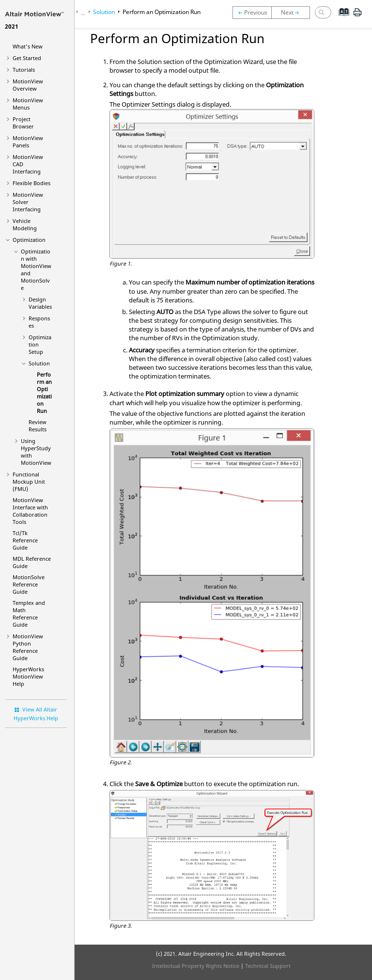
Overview (28, 85)
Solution (39, 363)
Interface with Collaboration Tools (30, 511)
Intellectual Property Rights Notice (196, 966)
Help (28, 676)
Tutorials (24, 70)
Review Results (38, 426)
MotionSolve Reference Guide (29, 584)
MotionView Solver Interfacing (28, 202)
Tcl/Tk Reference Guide (25, 540)
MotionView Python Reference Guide (28, 647)
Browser (23, 123)
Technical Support (268, 966)
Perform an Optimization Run (44, 393)
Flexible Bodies (31, 183)
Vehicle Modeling (25, 224)
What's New (28, 46)
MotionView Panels (28, 142)
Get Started (27, 58)
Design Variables (40, 303)
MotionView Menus (28, 104)
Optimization (29, 240)
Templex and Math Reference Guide (29, 614)
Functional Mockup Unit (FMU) (29, 482)
